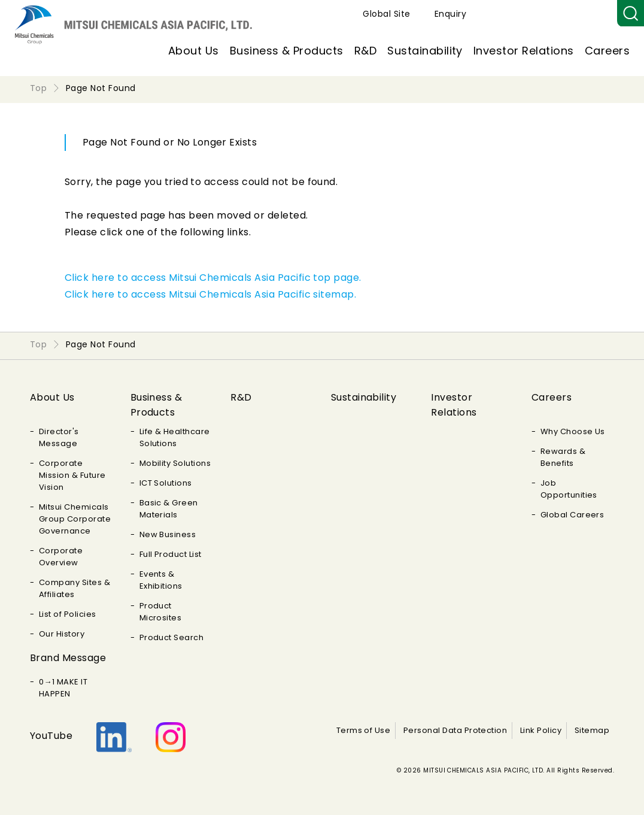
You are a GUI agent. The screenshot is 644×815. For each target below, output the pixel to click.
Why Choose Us (573, 431)
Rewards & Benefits (563, 457)
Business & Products (287, 51)
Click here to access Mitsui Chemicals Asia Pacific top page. (213, 278)
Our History (62, 634)
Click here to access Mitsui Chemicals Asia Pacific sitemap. (210, 294)
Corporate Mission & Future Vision (72, 475)
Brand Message (68, 658)
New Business (168, 534)
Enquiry (589, 14)
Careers (607, 51)
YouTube (51, 736)
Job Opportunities (569, 489)
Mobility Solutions (175, 463)
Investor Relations (524, 51)
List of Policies (68, 614)
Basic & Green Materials (169, 509)
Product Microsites (161, 612)
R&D (365, 51)
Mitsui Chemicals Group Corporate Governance (75, 519)
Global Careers (572, 515)
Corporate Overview (61, 557)
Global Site (525, 14)
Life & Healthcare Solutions (175, 437)
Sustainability (425, 51)
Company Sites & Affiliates (75, 588)
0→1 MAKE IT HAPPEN (63, 688)
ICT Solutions (166, 483)
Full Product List (171, 554)
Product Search (172, 637)
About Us (194, 51)
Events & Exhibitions (161, 580)
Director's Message (59, 437)
